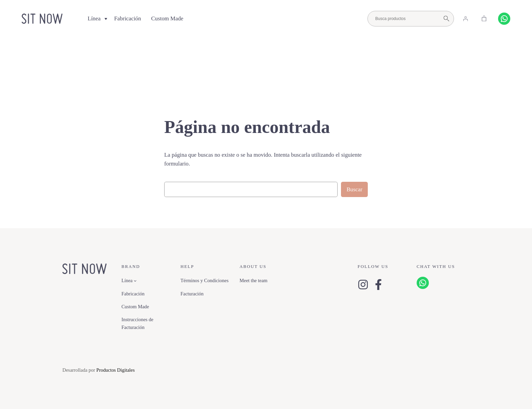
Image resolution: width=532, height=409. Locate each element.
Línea (94, 18)
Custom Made (167, 18)
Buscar (354, 189)
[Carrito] (484, 19)
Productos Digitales (116, 370)
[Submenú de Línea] (135, 281)
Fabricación (127, 18)
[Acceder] (465, 19)
